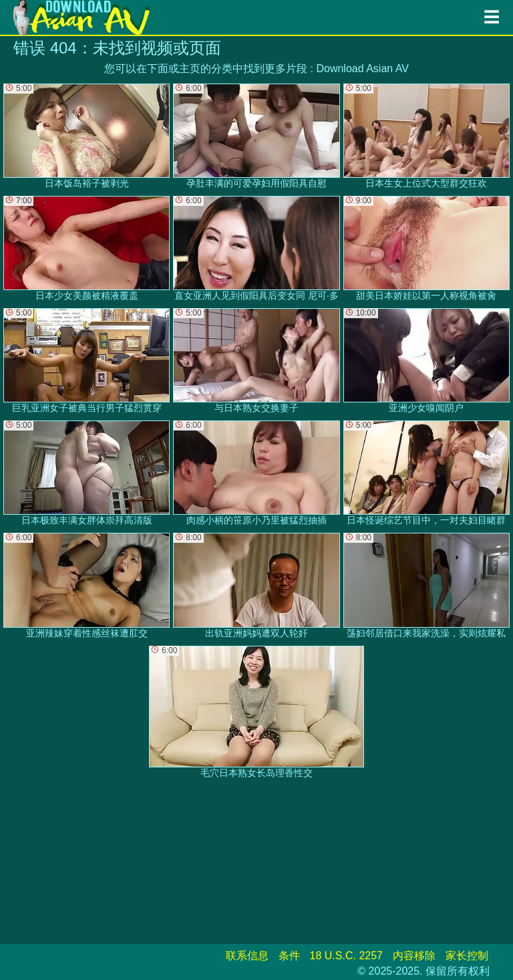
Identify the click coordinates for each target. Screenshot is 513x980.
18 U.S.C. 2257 (346, 956)
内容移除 (414, 956)
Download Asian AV (362, 69)
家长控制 (467, 956)
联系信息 (247, 956)
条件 (289, 956)
